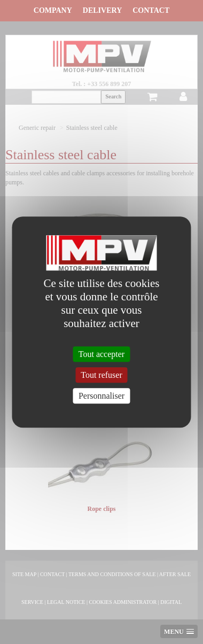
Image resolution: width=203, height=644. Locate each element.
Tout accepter (101, 354)
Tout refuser (101, 375)
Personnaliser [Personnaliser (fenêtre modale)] (101, 396)
